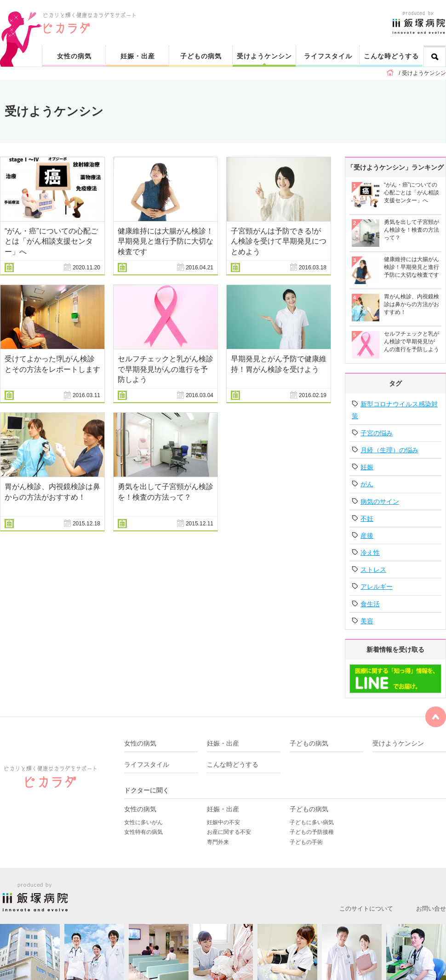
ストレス (373, 570)
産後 (367, 536)
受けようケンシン (264, 56)
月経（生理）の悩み (389, 450)
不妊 (367, 518)
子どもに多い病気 (312, 822)
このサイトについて (366, 909)
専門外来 (218, 842)
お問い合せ (431, 909)
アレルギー (377, 587)
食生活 (370, 604)
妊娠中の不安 (223, 822)
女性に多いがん (143, 822)
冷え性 (370, 553)
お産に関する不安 (229, 832)
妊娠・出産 (138, 56)
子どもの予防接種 (312, 832)
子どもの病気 (201, 56)
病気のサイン (380, 501)
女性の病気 (74, 56)
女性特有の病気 (143, 832)
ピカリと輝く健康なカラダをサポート (245, 14)
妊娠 (367, 467)
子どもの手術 (306, 842)
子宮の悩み (377, 433)
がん (367, 484)
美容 (367, 621)
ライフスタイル (328, 56)
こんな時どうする (391, 56)
